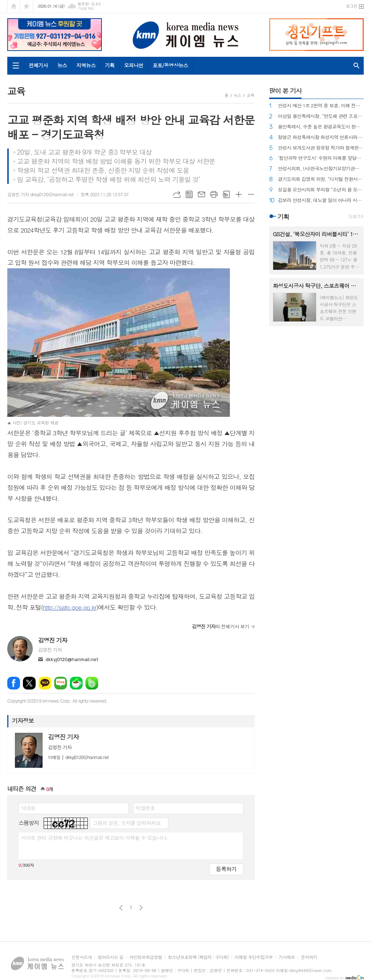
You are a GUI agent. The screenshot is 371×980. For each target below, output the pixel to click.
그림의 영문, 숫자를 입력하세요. (127, 823)
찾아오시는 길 (110, 957)
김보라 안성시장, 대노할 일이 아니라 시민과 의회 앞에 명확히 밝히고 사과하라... (321, 200)
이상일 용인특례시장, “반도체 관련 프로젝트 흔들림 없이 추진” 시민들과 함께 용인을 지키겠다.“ (321, 116)
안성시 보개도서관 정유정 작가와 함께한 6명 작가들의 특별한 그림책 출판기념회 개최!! (321, 148)
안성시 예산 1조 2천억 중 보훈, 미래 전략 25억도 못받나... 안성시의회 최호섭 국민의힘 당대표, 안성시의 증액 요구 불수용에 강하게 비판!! (321, 106)
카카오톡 (45, 683)
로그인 (352, 6)
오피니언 (134, 65)
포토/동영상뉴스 (170, 65)
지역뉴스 (86, 65)
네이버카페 (76, 683)
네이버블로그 (61, 683)
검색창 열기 (356, 66)
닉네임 (28, 808)
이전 (121, 908)
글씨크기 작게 (251, 194)
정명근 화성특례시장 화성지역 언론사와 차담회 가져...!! (321, 137)
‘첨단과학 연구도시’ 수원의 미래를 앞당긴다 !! (321, 158)
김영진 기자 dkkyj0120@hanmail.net (40, 194)
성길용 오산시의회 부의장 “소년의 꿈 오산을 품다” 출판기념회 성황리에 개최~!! (321, 190)
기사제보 (287, 957)
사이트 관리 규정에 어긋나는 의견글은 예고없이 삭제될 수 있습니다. (95, 838)
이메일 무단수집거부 (254, 957)
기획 (110, 65)
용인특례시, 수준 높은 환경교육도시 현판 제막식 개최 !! (321, 127)
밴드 (92, 683)
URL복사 (177, 194)
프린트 (214, 194)
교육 (250, 95)
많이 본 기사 (285, 91)
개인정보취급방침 (145, 957)
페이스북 (14, 683)
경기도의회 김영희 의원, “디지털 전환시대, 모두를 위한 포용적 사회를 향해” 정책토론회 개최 (321, 179)
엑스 (29, 683)
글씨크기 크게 (239, 194)
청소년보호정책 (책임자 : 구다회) (198, 957)
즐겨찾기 (27, 6)
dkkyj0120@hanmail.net (72, 659)
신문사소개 (81, 957)
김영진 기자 (53, 640)
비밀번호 (145, 808)
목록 (189, 194)
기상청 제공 (86, 9)
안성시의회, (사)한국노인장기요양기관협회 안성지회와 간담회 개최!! (321, 169)
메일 (202, 194)
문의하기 (309, 957)
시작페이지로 (14, 6)
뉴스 (62, 65)
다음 (141, 908)
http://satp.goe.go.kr (70, 607)
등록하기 (226, 869)
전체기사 (38, 65)
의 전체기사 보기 (221, 626)
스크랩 (226, 194)
